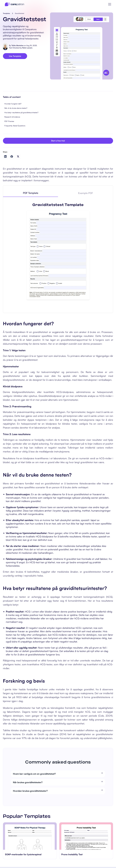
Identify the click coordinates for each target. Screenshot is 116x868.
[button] (110, 4)
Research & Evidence (12, 117)
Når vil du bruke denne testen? (16, 108)
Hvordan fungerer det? (13, 104)
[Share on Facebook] (12, 157)
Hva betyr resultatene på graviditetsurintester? (21, 112)
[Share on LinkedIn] (5, 157)
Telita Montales (17, 45)
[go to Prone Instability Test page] (86, 836)
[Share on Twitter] (18, 156)
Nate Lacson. (27, 48)
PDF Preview (9, 121)
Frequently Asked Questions (15, 126)
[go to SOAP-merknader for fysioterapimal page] (30, 836)
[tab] (31, 193)
